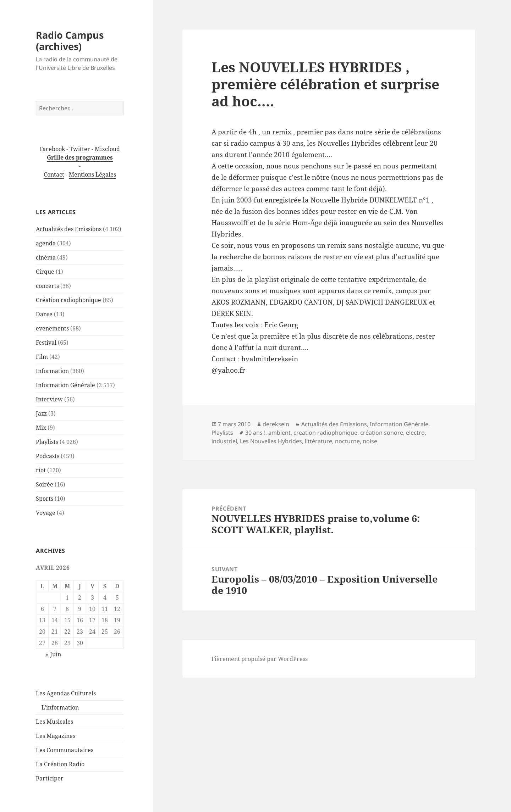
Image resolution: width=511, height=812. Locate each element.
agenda (46, 243)
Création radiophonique (68, 300)
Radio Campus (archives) (70, 41)
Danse (44, 314)
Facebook (52, 149)
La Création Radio (60, 764)
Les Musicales (54, 722)
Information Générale (65, 385)
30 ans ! (255, 433)
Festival (46, 343)
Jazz (41, 413)
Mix (41, 428)
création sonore (382, 433)
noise (370, 441)
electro (415, 433)
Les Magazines (56, 736)
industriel (224, 441)
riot (41, 470)
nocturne (347, 441)
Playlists (47, 442)
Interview (49, 399)
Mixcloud (107, 149)
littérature (318, 441)
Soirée (45, 484)
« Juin (53, 654)
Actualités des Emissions (69, 229)
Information (52, 371)
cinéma (46, 257)
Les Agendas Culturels (66, 693)
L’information (60, 707)
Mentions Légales (92, 174)
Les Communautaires (65, 750)
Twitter (80, 149)
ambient (279, 433)
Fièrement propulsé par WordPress (260, 659)
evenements (52, 328)
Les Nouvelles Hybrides (271, 441)
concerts (47, 286)
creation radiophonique (325, 433)
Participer (50, 778)
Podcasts (48, 456)
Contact (54, 174)
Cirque (45, 272)
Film (42, 357)
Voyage (46, 513)
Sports (45, 499)
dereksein (276, 424)
